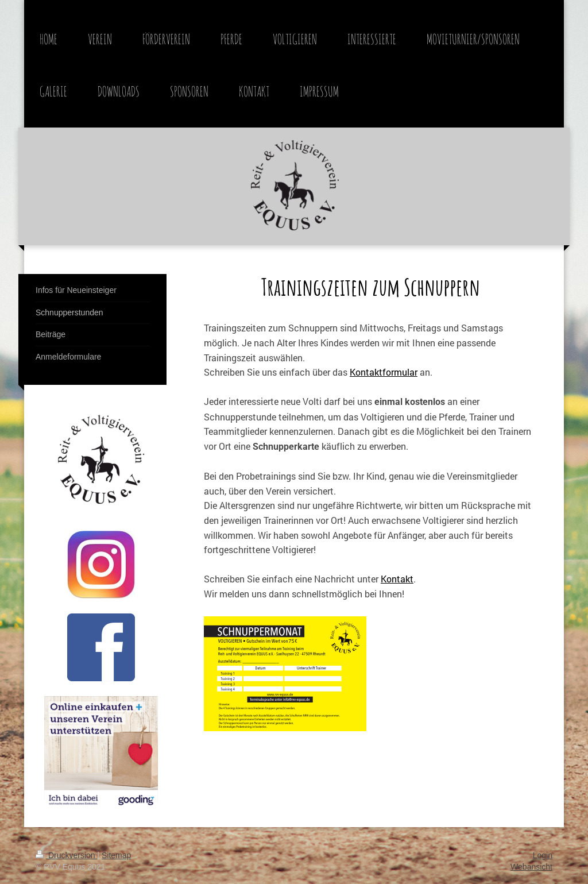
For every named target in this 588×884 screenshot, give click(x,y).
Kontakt (397, 579)
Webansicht (531, 867)
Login (543, 855)
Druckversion (66, 855)
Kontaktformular (384, 372)
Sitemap (116, 855)
